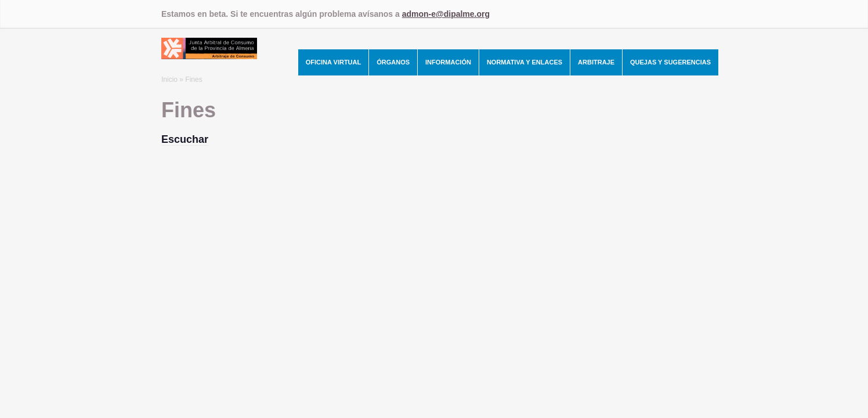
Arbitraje (596, 62)
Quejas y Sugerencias (670, 62)
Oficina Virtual (334, 62)
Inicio (169, 80)
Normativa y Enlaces (525, 62)
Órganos (393, 62)
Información (448, 62)
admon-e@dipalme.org (446, 14)
